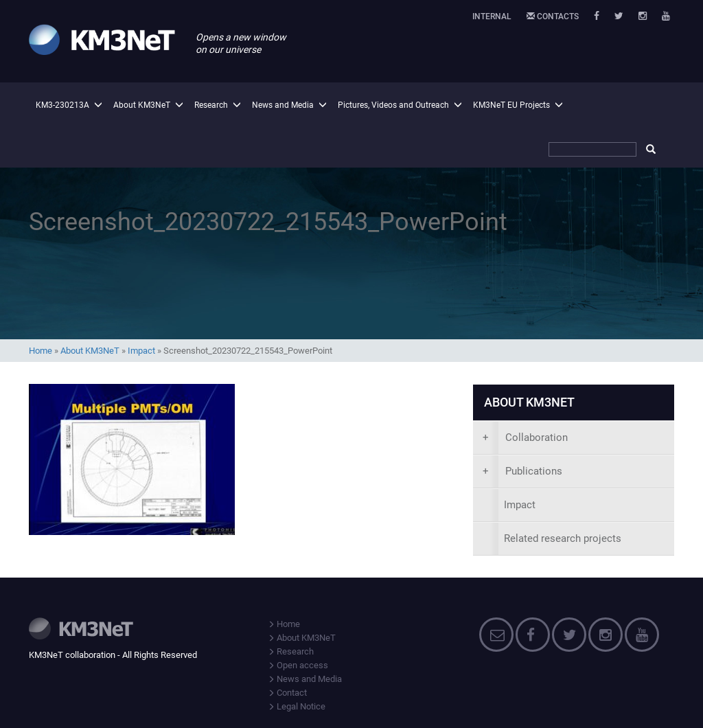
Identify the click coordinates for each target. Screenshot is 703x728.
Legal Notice (297, 706)
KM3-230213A (62, 105)
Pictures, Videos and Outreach (393, 105)
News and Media (283, 105)
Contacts (553, 16)
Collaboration (525, 437)
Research (211, 105)
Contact (287, 693)
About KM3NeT (142, 105)
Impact (141, 351)
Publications (522, 471)
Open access (298, 665)
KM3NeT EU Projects (511, 105)
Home (41, 351)
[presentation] (574, 438)
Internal (492, 16)
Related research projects (563, 538)
